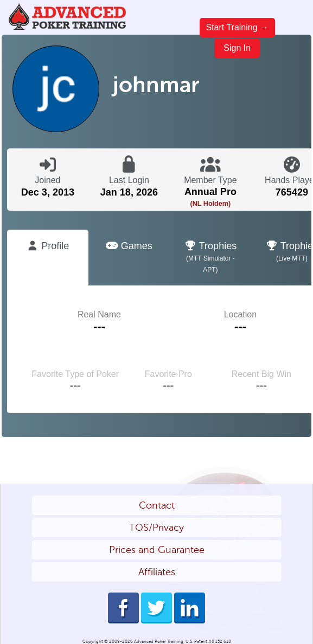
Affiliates (157, 572)
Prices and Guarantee (157, 550)
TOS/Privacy (156, 528)
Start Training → (237, 27)
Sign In (237, 48)
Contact (157, 505)
